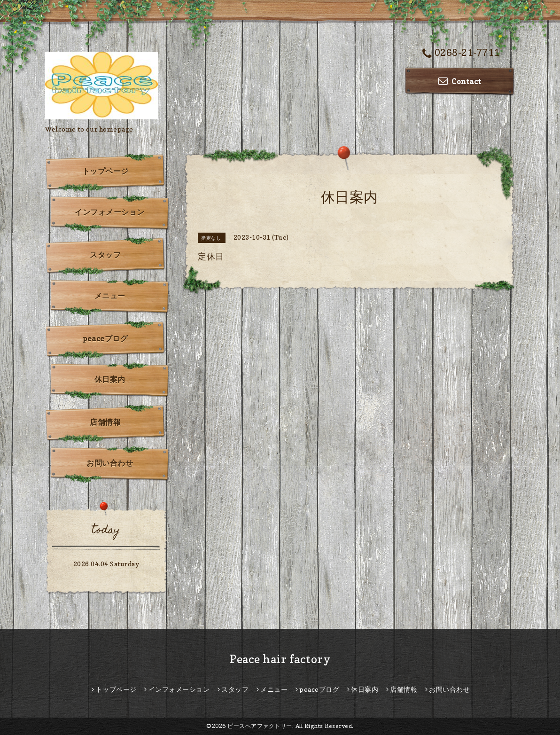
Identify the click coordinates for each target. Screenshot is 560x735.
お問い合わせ (110, 463)
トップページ (105, 171)
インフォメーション (110, 212)
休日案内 (110, 379)
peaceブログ (105, 338)
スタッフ (105, 255)
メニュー (110, 296)
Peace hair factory (280, 659)
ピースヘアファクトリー (260, 726)
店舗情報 (105, 422)
